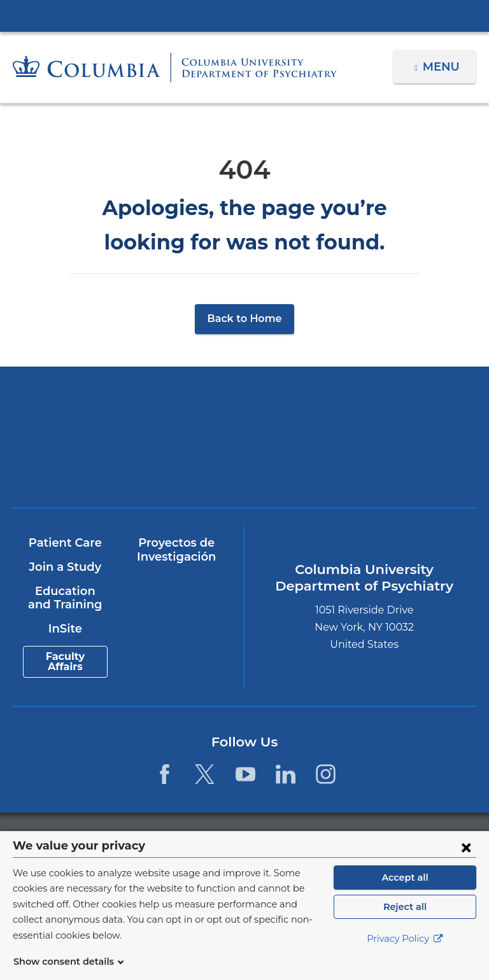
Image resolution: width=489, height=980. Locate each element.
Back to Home (245, 318)
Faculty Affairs (65, 662)
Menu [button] (443, 67)
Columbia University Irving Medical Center (244, 15)
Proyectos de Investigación (176, 550)
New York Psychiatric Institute (129, 465)
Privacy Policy (405, 955)
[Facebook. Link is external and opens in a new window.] (165, 774)
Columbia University (270, 838)
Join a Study (65, 567)
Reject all (405, 922)
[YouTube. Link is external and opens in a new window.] (245, 774)
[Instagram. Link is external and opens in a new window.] (326, 774)
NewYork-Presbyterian (360, 415)
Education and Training (65, 598)
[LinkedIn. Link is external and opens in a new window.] (286, 774)
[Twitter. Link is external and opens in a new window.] (205, 774)
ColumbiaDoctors (360, 461)
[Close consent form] (466, 862)
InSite (65, 629)
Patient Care (65, 543)
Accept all (405, 893)
